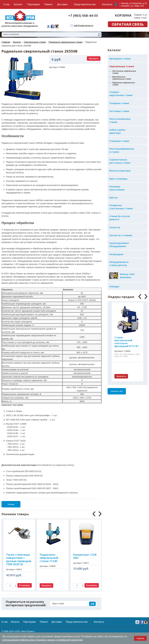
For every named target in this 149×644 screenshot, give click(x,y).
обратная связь (128, 24)
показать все (117, 391)
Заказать (121, 376)
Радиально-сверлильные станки (65, 42)
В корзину (57, 585)
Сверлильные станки (122, 66)
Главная (6, 42)
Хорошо (140, 638)
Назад (11, 504)
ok (92, 604)
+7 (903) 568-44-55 (83, 15)
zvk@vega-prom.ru (84, 25)
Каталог (17, 42)
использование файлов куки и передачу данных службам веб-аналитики (43, 640)
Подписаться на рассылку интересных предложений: (26, 604)
